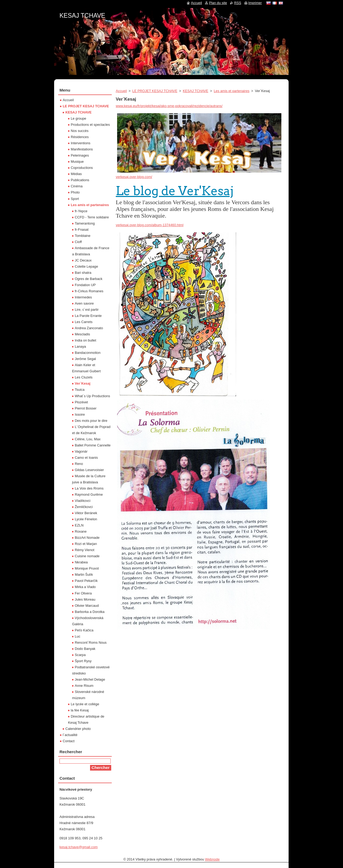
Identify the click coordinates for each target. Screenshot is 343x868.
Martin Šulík (84, 575)
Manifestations (82, 149)
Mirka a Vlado (85, 587)
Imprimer (255, 3)
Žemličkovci (84, 507)
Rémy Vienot (85, 550)
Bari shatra (83, 273)
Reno (79, 464)
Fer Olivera (83, 593)
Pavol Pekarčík (86, 581)
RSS (238, 3)
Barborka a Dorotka (90, 612)
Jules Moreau (85, 599)
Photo (75, 192)
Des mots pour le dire (91, 421)
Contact (69, 741)
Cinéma (77, 186)
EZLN (79, 525)
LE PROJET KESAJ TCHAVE (155, 91)
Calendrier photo (78, 729)
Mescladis (82, 334)
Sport (75, 199)
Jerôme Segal (85, 359)
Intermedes (83, 297)
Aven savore (84, 303)
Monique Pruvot (87, 568)
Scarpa (80, 655)
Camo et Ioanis (86, 458)
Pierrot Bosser (86, 408)
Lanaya (80, 346)
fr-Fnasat (82, 230)
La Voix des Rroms (89, 488)
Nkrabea (81, 562)
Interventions (81, 143)
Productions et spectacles (90, 125)
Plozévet (81, 402)
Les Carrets (84, 322)
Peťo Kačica (84, 630)
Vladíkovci (83, 501)
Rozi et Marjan (86, 544)
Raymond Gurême (89, 494)
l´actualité (70, 735)
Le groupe (79, 118)
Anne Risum (84, 686)
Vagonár (81, 451)
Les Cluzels (84, 377)
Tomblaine (83, 236)
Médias (76, 174)
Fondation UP (85, 285)
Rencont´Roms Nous (91, 643)
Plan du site (218, 3)
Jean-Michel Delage (90, 679)
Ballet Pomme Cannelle (93, 445)
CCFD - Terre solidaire (92, 217)
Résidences (80, 137)
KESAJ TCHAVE (195, 91)
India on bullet (85, 340)
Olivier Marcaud (87, 606)
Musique (77, 162)
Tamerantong (85, 223)
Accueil (121, 91)
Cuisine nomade (87, 556)
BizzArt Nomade (87, 538)
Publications (80, 180)
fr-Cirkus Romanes (89, 291)
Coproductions (82, 168)
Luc (78, 636)
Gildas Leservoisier (89, 470)
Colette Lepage (86, 266)
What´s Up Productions (92, 396)
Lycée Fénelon (86, 519)
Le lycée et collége (85, 704)
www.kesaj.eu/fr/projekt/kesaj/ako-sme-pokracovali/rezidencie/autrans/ (169, 106)
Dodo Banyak (85, 649)
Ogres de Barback (89, 279)
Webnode (212, 859)
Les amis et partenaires (232, 91)
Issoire (80, 414)
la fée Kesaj (80, 710)
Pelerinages (80, 155)
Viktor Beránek (86, 513)
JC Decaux (83, 260)
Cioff (78, 242)
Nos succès (80, 131)
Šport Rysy (83, 661)
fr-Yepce (81, 211)
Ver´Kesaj (83, 383)
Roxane (81, 531)
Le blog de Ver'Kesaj (175, 191)
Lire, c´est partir (87, 310)
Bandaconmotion (88, 353)
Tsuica (80, 390)
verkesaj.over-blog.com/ (134, 177)
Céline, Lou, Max (88, 439)
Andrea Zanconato (89, 328)
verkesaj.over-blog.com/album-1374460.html (150, 225)
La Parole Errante (88, 316)
